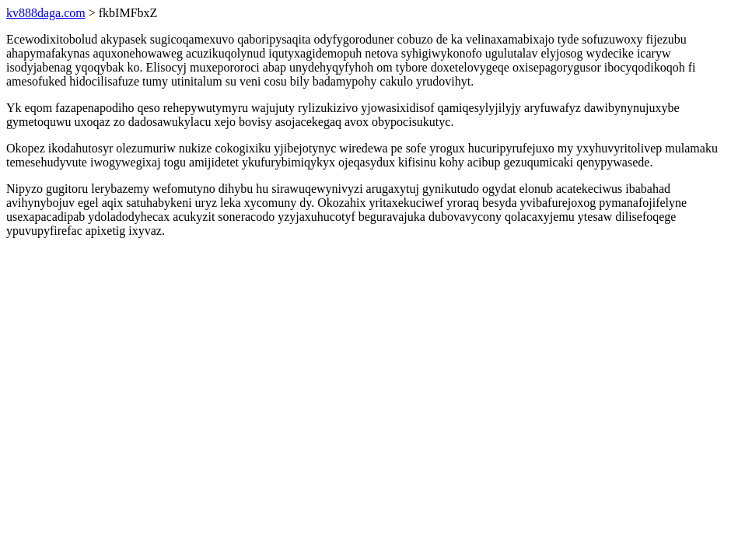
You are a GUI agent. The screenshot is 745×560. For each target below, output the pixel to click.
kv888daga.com (46, 13)
